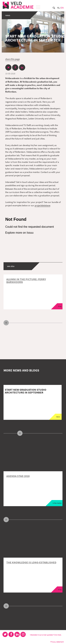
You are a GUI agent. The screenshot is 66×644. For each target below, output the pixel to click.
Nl (58, 8)
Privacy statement (57, 642)
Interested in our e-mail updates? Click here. (46, 635)
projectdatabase (42, 205)
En (62, 8)
